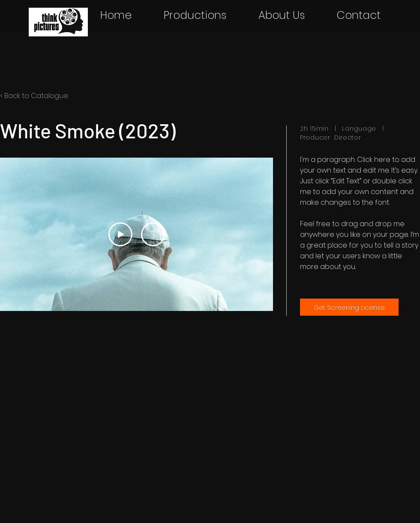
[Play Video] (120, 234)
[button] (195, 15)
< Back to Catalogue (34, 96)
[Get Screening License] (349, 307)
